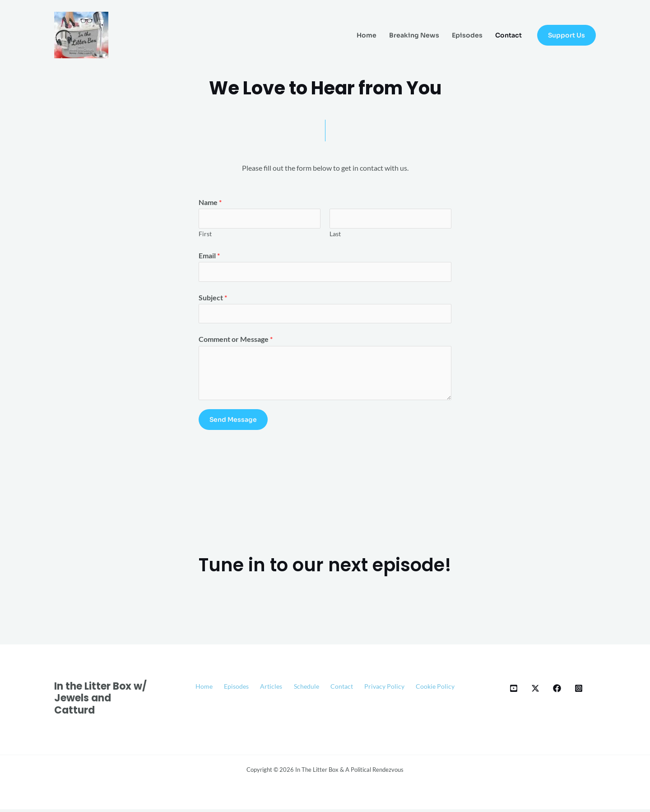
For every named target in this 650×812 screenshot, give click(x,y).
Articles (294, 689)
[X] (535, 691)
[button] (566, 35)
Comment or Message (236, 342)
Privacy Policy (420, 689)
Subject (213, 299)
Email (209, 256)
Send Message (233, 422)
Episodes (467, 35)
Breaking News (414, 35)
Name (210, 202)
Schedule (333, 689)
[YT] (514, 691)
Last (335, 234)
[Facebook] (557, 691)
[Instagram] (579, 691)
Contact (508, 35)
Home (367, 35)
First (205, 234)
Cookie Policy (325, 701)
